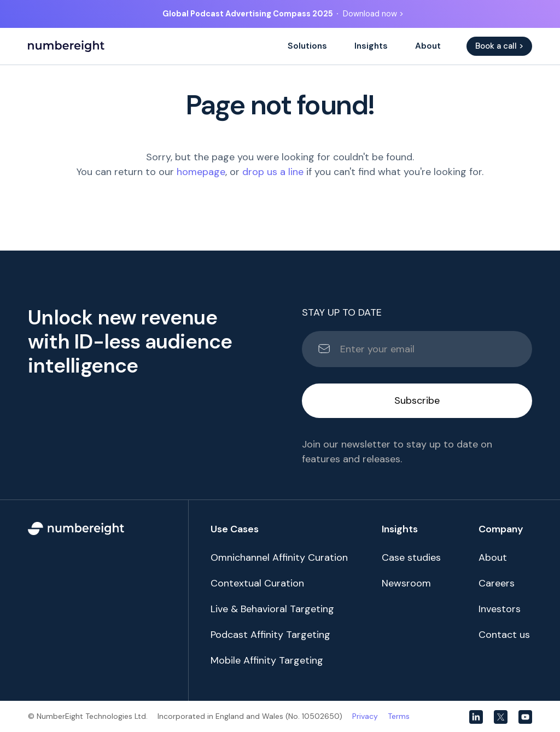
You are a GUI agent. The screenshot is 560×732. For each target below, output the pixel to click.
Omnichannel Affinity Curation (279, 557)
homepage (201, 172)
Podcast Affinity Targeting (270, 635)
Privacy (365, 716)
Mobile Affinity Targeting (267, 660)
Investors (500, 609)
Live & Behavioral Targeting (272, 609)
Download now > (373, 14)
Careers (497, 583)
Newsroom (406, 583)
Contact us (504, 635)
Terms (399, 716)
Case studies (411, 557)
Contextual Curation (257, 583)
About (428, 46)
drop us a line (273, 172)
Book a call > (499, 46)
